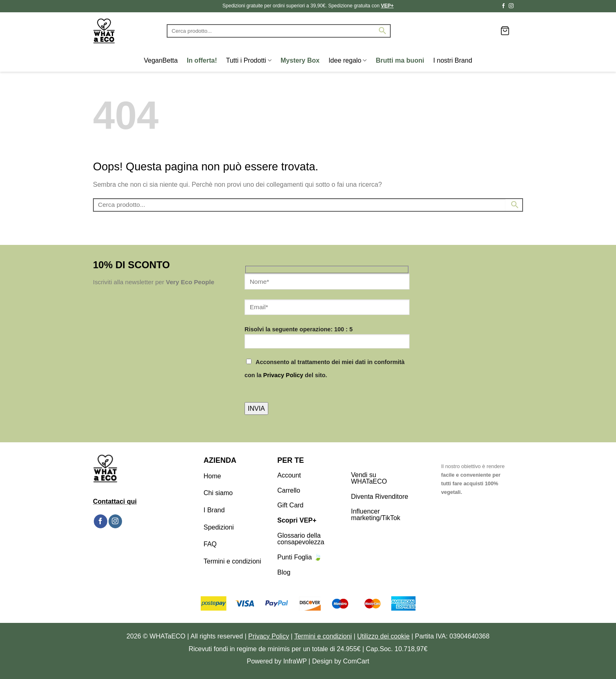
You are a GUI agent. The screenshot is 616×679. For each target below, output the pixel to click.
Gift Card (290, 505)
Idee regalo (348, 60)
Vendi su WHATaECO (369, 478)
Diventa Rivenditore (380, 497)
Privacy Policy (283, 375)
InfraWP (295, 661)
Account (289, 475)
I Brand (214, 510)
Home (212, 476)
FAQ (210, 544)
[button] (505, 31)
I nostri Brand (453, 60)
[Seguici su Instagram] (511, 6)
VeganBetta (161, 60)
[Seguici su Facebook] (503, 6)
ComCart (356, 661)
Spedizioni (219, 527)
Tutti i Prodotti (249, 60)
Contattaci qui (115, 501)
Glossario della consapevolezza (301, 539)
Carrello (289, 490)
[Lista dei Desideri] (491, 31)
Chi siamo (218, 493)
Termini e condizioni (232, 561)
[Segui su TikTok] (519, 6)
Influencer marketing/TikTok (376, 515)
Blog (284, 572)
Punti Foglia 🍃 (300, 557)
